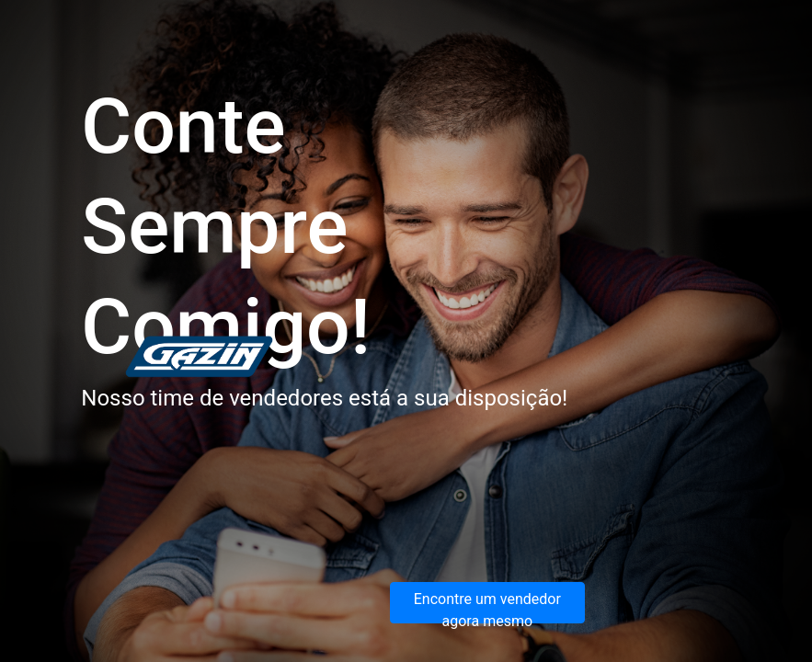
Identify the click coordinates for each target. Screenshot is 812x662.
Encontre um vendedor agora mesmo (487, 607)
